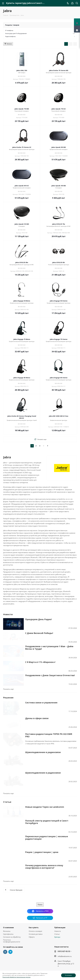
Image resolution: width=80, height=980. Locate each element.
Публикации (60, 904)
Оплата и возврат (35, 908)
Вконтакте (5, 928)
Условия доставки (36, 911)
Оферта (32, 913)
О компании (8, 904)
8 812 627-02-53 (64, 928)
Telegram (10, 928)
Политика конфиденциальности (12, 917)
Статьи (57, 911)
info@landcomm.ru (65, 933)
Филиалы (7, 908)
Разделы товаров (12, 25)
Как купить (34, 904)
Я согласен (68, 975)
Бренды (57, 913)
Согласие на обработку (12, 913)
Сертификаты (8, 911)
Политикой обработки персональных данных (16, 977)
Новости (58, 908)
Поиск (40, 881)
